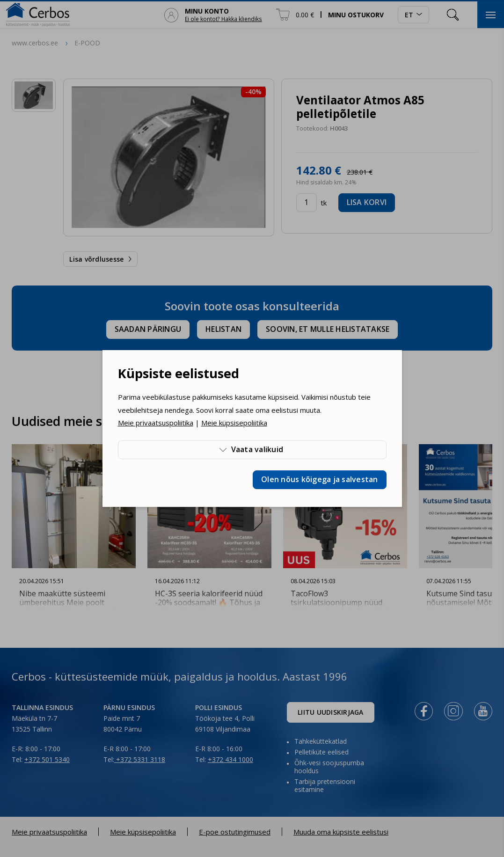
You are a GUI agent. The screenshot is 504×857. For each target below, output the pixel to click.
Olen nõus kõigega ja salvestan (320, 479)
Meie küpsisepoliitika (234, 423)
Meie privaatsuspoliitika (156, 423)
